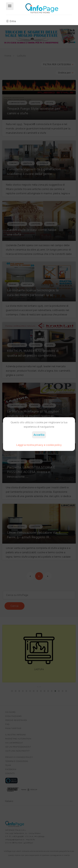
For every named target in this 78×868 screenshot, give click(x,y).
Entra (11, 21)
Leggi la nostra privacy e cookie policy (39, 445)
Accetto (39, 435)
